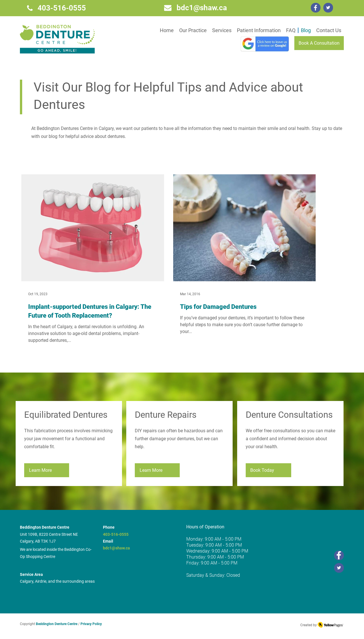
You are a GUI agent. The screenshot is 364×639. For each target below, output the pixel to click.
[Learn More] (47, 470)
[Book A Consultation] (319, 43)
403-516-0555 (116, 534)
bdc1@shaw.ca (116, 548)
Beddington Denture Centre (57, 624)
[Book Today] (268, 470)
